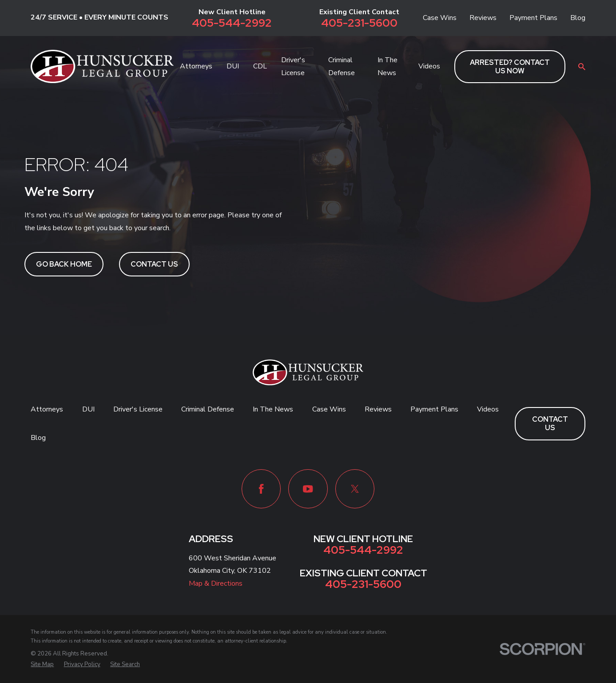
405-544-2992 (232, 23)
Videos (488, 409)
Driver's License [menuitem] (293, 66)
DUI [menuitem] (233, 66)
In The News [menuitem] (387, 66)
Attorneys (47, 409)
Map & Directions (216, 583)
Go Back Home (64, 264)
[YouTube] (308, 489)
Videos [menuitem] (429, 66)
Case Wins (440, 18)
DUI (88, 409)
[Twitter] (355, 489)
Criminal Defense (208, 409)
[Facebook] (261, 489)
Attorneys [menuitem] (196, 66)
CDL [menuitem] (260, 66)
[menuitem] (42, 665)
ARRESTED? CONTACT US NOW (510, 67)
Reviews (483, 18)
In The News (273, 409)
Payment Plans (533, 18)
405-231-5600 (359, 23)
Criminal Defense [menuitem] (342, 66)
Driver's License (138, 409)
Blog (578, 18)
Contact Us (154, 264)
